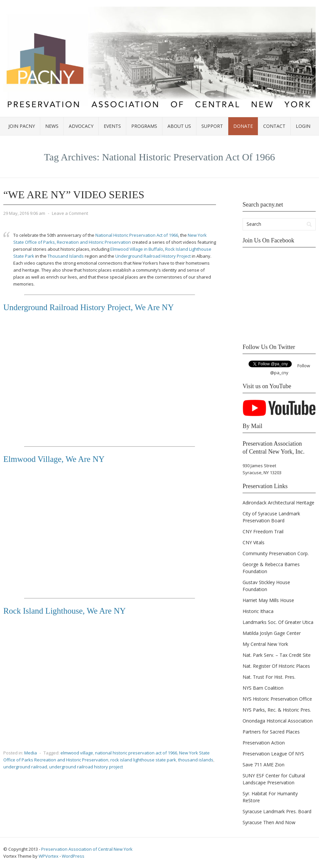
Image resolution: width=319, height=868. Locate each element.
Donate (243, 126)
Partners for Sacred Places (271, 732)
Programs (144, 126)
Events (112, 126)
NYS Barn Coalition (263, 688)
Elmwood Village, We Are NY (54, 459)
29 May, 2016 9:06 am (24, 213)
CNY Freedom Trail (263, 531)
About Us (179, 126)
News (52, 126)
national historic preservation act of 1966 (136, 753)
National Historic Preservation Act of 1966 (137, 235)
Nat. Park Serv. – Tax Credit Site (277, 655)
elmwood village (77, 753)
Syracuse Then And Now (269, 822)
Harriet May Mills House (268, 600)
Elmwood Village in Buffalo (137, 249)
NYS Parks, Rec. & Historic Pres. (277, 710)
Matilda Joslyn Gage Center (272, 633)
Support (212, 126)
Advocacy (81, 126)
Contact (274, 126)
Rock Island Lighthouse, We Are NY (64, 611)
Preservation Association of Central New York (87, 849)
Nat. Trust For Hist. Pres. (269, 677)
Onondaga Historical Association (278, 721)
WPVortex (49, 856)
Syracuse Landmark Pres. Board (277, 811)
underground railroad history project (86, 767)
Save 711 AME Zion (264, 765)
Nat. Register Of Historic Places (276, 666)
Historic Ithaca (258, 611)
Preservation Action (264, 743)
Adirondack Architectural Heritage (278, 503)
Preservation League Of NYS (273, 754)
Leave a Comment (70, 213)
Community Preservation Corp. (276, 553)
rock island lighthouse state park (143, 760)
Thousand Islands (66, 256)
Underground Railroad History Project (153, 256)
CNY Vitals (254, 542)
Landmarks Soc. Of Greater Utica (278, 622)
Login (303, 126)
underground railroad (25, 767)
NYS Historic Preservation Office (277, 699)
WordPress (73, 856)
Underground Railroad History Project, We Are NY (89, 307)
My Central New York (265, 644)
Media (31, 753)
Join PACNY (22, 126)
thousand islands (196, 760)
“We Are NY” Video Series (74, 195)
